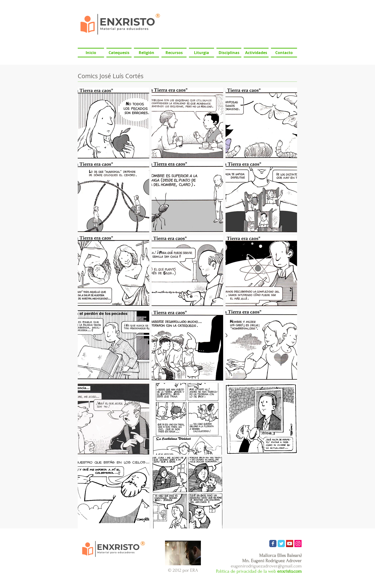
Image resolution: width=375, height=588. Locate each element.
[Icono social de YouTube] (290, 544)
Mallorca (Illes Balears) (280, 555)
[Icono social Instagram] (298, 544)
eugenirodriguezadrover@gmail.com (266, 566)
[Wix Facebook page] (273, 544)
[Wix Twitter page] (281, 544)
